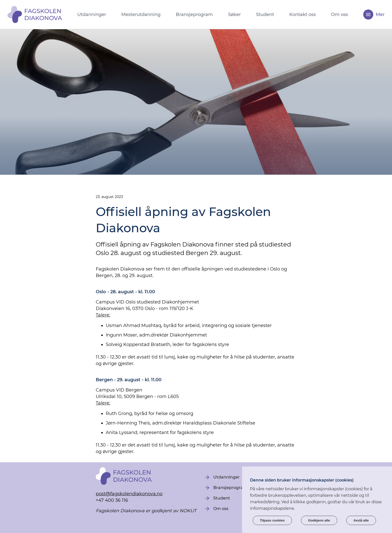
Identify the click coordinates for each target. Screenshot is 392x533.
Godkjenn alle (319, 520)
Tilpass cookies (272, 520)
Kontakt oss (302, 14)
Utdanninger (92, 14)
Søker (234, 14)
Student (265, 14)
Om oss (339, 14)
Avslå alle (361, 520)
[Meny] (368, 14)
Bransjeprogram (194, 14)
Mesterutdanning (141, 14)
